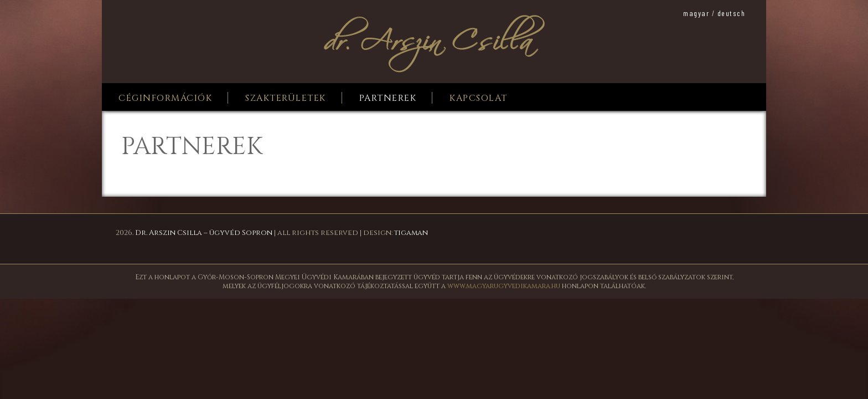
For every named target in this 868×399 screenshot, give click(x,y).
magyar (696, 13)
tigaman (411, 233)
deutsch (732, 13)
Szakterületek (286, 98)
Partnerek (388, 98)
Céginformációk (165, 98)
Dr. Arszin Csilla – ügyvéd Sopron (204, 233)
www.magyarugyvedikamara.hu (504, 286)
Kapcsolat (479, 98)
